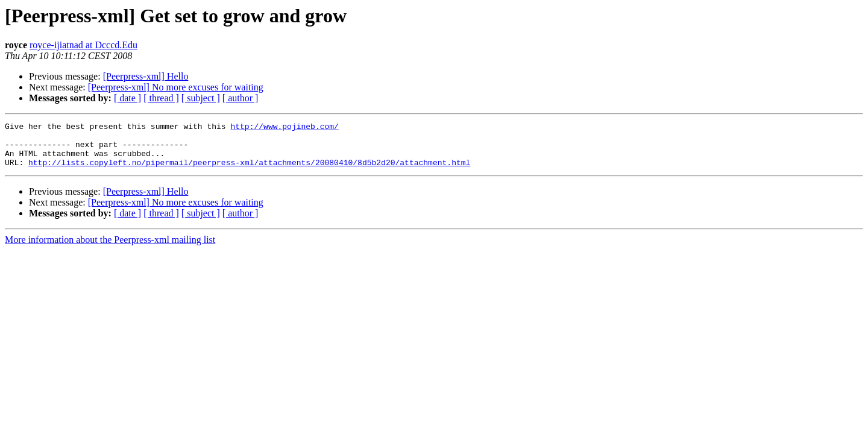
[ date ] (127, 98)
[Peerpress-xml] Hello (146, 76)
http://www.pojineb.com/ (284, 128)
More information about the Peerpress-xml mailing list (110, 249)
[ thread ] (161, 98)
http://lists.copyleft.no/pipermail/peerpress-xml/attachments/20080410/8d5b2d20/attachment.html (249, 171)
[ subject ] (201, 98)
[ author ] (241, 98)
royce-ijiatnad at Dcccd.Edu (83, 45)
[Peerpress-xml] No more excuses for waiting (176, 87)
